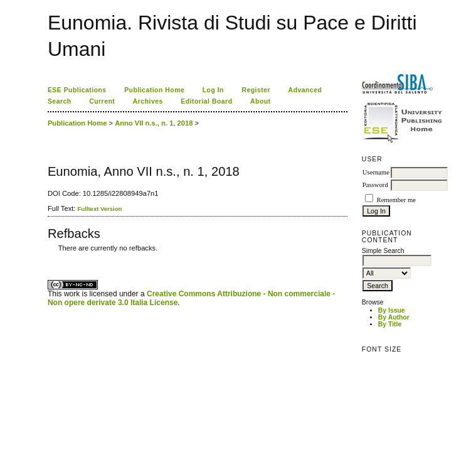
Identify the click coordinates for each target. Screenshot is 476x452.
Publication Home (154, 90)
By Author (394, 317)
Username (376, 172)
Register (256, 90)
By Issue (392, 310)
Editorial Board (206, 101)
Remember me (396, 200)
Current (102, 101)
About (261, 101)
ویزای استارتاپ (51, 258)
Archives (148, 101)
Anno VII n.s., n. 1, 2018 (154, 123)
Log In (213, 90)
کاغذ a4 (49, 258)
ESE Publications (77, 90)
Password (375, 185)
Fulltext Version (100, 209)
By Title (390, 324)
